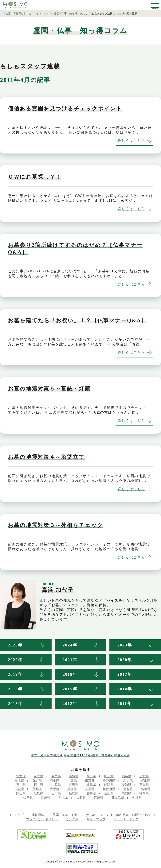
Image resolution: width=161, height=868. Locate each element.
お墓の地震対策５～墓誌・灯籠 (49, 389)
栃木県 (19, 780)
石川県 (21, 785)
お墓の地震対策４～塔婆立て (46, 457)
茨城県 (144, 776)
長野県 (74, 785)
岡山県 (21, 793)
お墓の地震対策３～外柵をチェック (56, 525)
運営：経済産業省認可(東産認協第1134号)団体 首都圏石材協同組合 (81, 755)
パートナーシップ (126, 819)
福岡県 (144, 793)
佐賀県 (28, 798)
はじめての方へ (97, 815)
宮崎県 (99, 798)
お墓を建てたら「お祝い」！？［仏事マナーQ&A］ (77, 320)
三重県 (144, 785)
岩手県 (56, 776)
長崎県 (46, 798)
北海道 (21, 776)
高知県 (126, 793)
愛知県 (126, 785)
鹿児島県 (118, 798)
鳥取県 (128, 789)
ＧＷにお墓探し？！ (35, 177)
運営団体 (38, 815)
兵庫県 (72, 789)
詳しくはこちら (131, 141)
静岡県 (109, 785)
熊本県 (63, 798)
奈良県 (90, 789)
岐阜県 (91, 785)
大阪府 (55, 789)
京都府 (37, 789)
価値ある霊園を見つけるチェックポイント (65, 109)
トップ (19, 815)
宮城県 (74, 776)
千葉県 (72, 780)
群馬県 (37, 780)
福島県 (126, 776)
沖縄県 (137, 798)
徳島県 (74, 793)
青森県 (39, 776)
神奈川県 (109, 780)
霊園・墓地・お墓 (65, 815)
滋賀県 (19, 789)
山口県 (56, 793)
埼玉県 (55, 780)
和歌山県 (109, 789)
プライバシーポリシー (42, 819)
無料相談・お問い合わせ (134, 815)
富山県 (146, 780)
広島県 (39, 793)
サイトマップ (96, 819)
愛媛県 (109, 793)
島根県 (146, 789)
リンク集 (72, 819)
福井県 (39, 785)
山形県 (109, 776)
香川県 (91, 793)
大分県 (81, 798)
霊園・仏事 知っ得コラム (69, 14)
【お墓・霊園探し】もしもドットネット (26, 14)
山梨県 (56, 785)
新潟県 (128, 780)
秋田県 (91, 776)
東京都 (90, 780)
